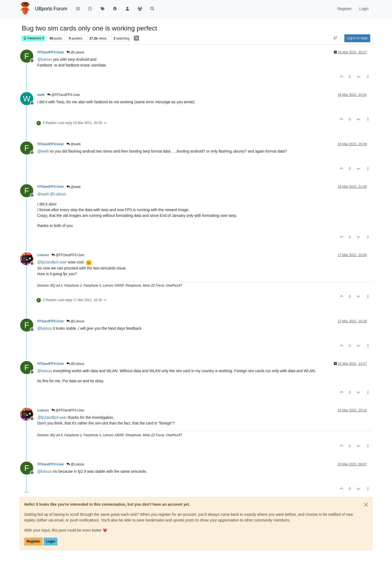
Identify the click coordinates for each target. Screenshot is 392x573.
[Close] (366, 505)
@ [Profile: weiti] (43, 151)
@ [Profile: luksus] (45, 59)
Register (33, 541)
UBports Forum (51, 9)
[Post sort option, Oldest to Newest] (336, 38)
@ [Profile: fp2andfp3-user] (52, 262)
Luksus (43, 255)
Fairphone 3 (33, 38)
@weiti (73, 144)
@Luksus (75, 52)
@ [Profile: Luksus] (58, 194)
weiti (41, 95)
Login (50, 541)
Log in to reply (357, 38)
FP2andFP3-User (51, 52)
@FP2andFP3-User (64, 95)
